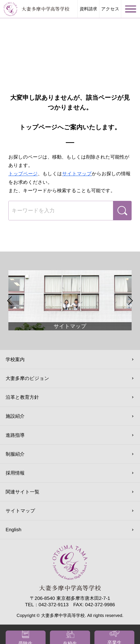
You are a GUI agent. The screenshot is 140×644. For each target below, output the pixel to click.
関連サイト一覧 (23, 492)
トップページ (23, 174)
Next (131, 301)
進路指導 (15, 435)
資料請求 (88, 9)
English (14, 530)
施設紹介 (15, 416)
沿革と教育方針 (22, 397)
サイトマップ (77, 174)
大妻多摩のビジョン (27, 378)
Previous (9, 301)
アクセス (110, 9)
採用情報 (15, 473)
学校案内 (15, 359)
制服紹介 (15, 454)
